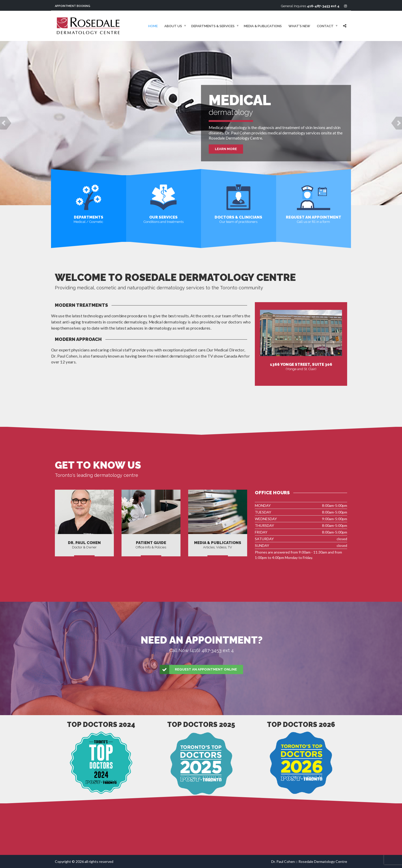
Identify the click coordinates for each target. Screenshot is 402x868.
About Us (173, 26)
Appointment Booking (73, 6)
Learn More (226, 149)
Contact (325, 26)
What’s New (299, 26)
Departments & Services (213, 26)
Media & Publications (263, 26)
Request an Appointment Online (199, 669)
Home (153, 26)
